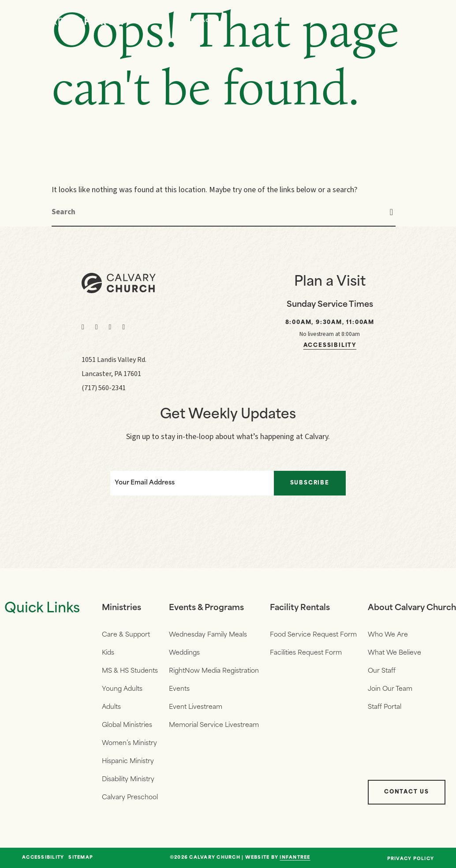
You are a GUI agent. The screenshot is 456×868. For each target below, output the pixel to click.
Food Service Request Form (313, 635)
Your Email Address (145, 483)
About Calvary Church (412, 608)
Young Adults (122, 689)
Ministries (121, 608)
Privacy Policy (411, 859)
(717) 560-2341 (104, 388)
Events (328, 21)
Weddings (184, 653)
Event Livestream (196, 707)
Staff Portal (385, 707)
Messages (202, 21)
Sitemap (81, 858)
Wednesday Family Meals (208, 635)
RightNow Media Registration (214, 671)
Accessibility (330, 346)
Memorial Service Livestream (214, 725)
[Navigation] (425, 21)
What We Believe (394, 653)
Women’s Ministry (129, 743)
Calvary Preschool (130, 798)
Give (379, 21)
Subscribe (310, 483)
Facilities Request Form (306, 653)
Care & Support (126, 635)
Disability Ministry (128, 780)
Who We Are (266, 21)
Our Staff (382, 671)
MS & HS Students (130, 671)
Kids (108, 653)
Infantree (295, 858)
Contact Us (407, 792)
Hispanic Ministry (128, 762)
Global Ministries (127, 725)
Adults (111, 707)
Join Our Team (390, 689)
